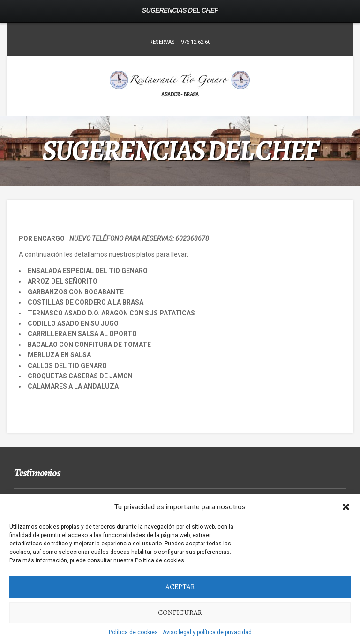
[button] (346, 507)
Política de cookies (133, 632)
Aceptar (180, 587)
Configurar (180, 613)
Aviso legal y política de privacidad (207, 632)
